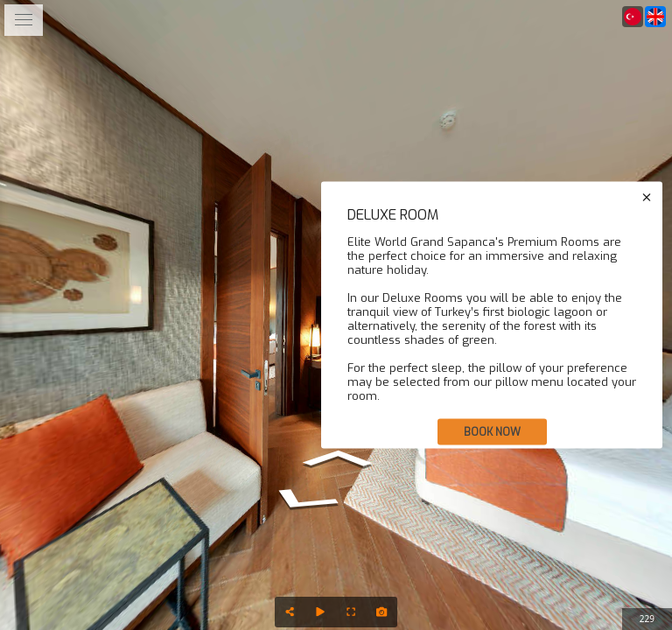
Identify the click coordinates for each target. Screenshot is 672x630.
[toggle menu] (24, 20)
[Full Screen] (351, 612)
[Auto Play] (321, 612)
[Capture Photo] (382, 612)
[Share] (290, 612)
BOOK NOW (492, 432)
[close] (647, 198)
